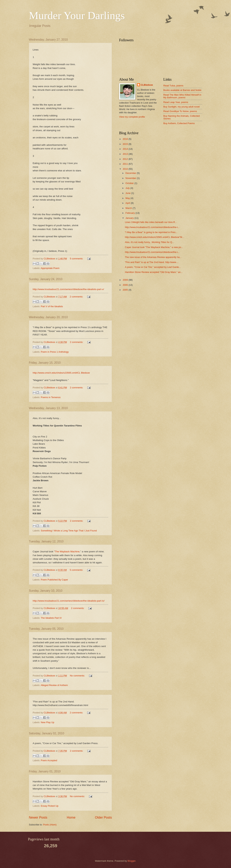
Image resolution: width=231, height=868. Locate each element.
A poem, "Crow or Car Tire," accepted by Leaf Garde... (153, 267)
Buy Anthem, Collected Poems (179, 123)
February (130, 213)
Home (71, 817)
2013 (126, 154)
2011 (126, 164)
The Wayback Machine (67, 552)
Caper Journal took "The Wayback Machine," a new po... (154, 247)
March (129, 208)
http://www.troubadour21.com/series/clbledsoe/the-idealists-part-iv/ (69, 601)
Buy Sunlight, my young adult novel (181, 107)
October (130, 183)
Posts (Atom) (50, 825)
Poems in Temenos (51, 397)
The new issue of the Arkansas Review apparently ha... (153, 257)
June (128, 193)
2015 (126, 144)
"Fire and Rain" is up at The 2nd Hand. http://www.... (152, 262)
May (128, 198)
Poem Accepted (49, 760)
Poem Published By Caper (54, 580)
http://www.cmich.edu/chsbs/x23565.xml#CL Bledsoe (61, 373)
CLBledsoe (147, 85)
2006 (126, 285)
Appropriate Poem (50, 268)
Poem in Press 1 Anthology (55, 352)
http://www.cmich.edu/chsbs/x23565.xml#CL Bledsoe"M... (154, 237)
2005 (126, 290)
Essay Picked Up (50, 806)
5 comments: (77, 259)
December (131, 173)
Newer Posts (38, 817)
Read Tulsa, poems (173, 86)
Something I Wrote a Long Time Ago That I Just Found (69, 531)
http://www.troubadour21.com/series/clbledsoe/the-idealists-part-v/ (68, 289)
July (128, 188)
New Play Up (47, 722)
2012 (126, 159)
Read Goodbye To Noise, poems (180, 111)
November (131, 178)
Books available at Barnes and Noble (182, 90)
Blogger (132, 861)
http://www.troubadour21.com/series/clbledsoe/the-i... (152, 227)
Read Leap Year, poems (176, 102)
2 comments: (77, 297)
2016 (126, 139)
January (130, 218)
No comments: (78, 676)
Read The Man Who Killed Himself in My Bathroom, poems (182, 96)
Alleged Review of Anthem (54, 685)
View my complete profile (132, 117)
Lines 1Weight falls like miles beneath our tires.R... (151, 222)
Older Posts (103, 817)
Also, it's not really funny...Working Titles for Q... (149, 242)
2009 (126, 280)
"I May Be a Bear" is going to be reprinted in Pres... (151, 232)
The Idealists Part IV (51, 618)
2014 (126, 149)
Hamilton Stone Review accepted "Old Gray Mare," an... (154, 272)
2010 (126, 169)
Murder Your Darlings (77, 16)
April (128, 203)
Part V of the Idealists (52, 306)
